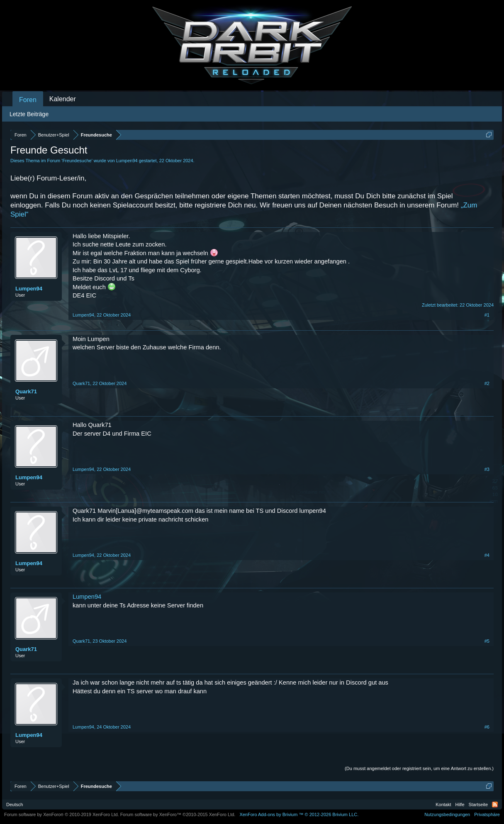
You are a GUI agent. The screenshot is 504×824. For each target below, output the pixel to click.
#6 (487, 727)
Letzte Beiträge (29, 114)
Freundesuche (77, 161)
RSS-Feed (495, 804)
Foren (28, 100)
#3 (487, 469)
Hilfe (460, 804)
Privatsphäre (487, 814)
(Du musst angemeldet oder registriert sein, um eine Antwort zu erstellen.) (419, 768)
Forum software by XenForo (62, 814)
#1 (487, 315)
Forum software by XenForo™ (178, 814)
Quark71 (26, 391)
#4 (487, 555)
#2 (487, 383)
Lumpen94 (127, 161)
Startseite (478, 804)
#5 (487, 641)
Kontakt (443, 804)
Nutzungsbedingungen (447, 814)
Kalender (63, 99)
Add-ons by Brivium (299, 814)
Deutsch (15, 804)
